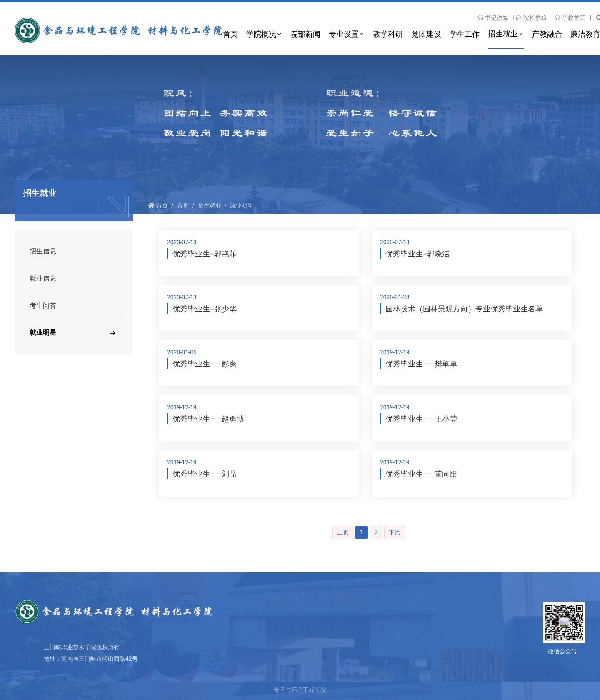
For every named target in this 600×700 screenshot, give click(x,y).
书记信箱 (493, 18)
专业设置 (344, 34)
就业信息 (43, 278)
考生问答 (43, 305)
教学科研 (388, 34)
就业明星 (242, 206)
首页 (230, 34)
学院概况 (261, 34)
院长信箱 (531, 18)
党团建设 (426, 34)
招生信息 (43, 251)
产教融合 (547, 34)
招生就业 (503, 34)
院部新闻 (305, 34)
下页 (395, 532)
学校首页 (570, 18)
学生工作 (465, 34)
